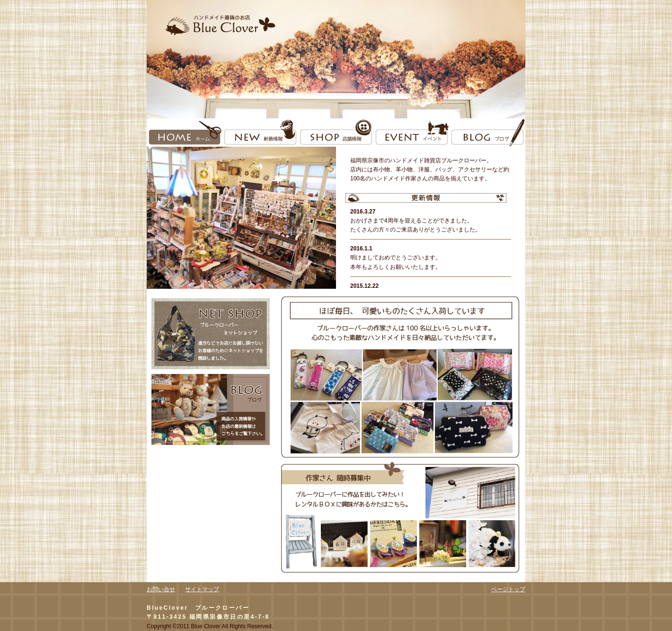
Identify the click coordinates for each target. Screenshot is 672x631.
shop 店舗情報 (336, 133)
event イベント (412, 133)
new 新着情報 (260, 133)
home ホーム (185, 133)
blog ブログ (487, 133)
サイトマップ (202, 589)
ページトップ (508, 589)
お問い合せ (161, 589)
